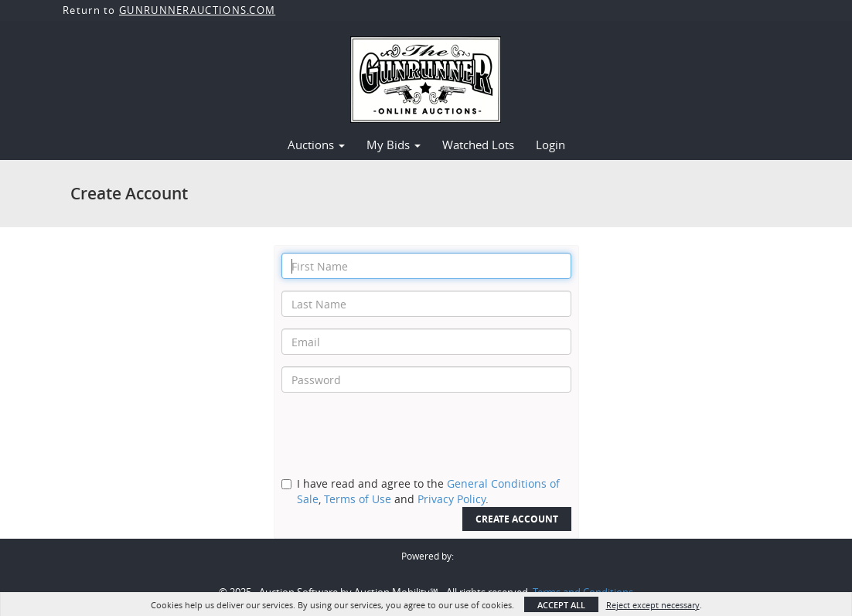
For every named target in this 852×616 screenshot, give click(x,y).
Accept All (561, 605)
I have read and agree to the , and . (428, 491)
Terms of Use (358, 499)
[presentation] (399, 434)
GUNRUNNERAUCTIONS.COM (197, 10)
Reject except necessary (653, 605)
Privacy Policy (452, 499)
